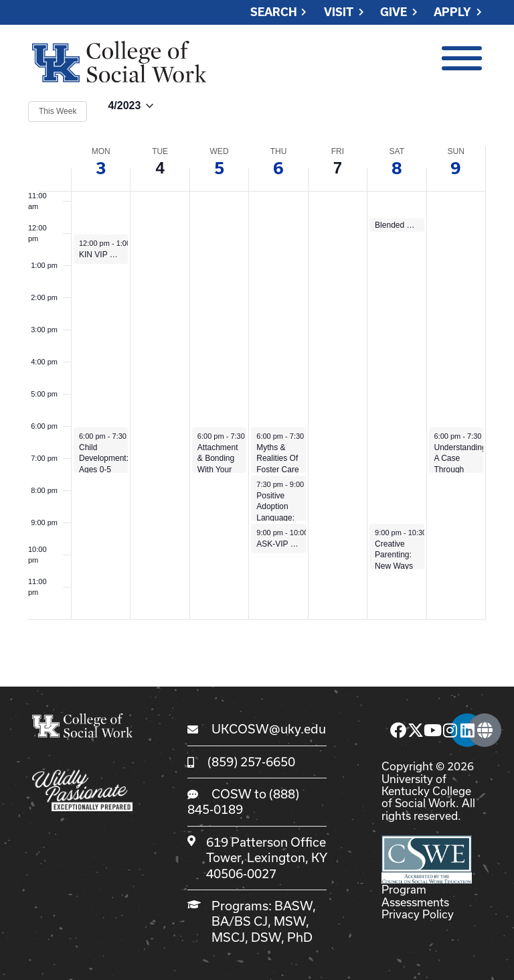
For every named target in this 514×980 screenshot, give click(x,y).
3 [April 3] (101, 168)
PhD (300, 937)
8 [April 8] (397, 168)
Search (274, 12)
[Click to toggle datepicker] (131, 112)
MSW (290, 921)
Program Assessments (415, 895)
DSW (266, 937)
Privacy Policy (418, 914)
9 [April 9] (456, 168)
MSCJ (228, 937)
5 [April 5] (220, 168)
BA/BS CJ (240, 921)
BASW (293, 906)
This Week (58, 111)
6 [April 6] (278, 168)
